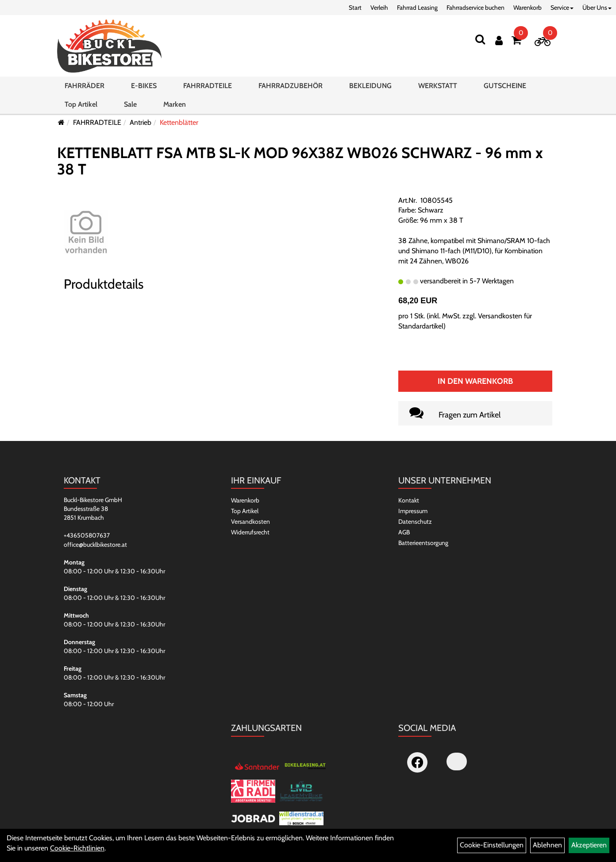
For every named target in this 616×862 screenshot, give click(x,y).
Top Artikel (81, 104)
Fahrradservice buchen (475, 8)
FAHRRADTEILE (208, 86)
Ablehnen (547, 845)
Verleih (379, 8)
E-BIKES (144, 86)
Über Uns (597, 8)
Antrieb (141, 122)
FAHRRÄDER (85, 86)
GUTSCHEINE (505, 86)
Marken (175, 104)
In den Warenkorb (475, 381)
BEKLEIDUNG (370, 86)
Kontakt (409, 500)
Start (355, 8)
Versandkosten (250, 522)
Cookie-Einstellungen (492, 845)
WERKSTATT (438, 86)
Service (562, 8)
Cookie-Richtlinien (77, 848)
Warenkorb (527, 8)
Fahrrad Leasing (417, 8)
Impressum (413, 511)
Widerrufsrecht (250, 532)
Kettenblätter (179, 122)
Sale (130, 104)
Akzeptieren (589, 845)
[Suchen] (480, 39)
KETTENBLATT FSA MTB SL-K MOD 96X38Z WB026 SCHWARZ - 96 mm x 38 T (300, 161)
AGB (404, 532)
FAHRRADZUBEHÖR (291, 86)
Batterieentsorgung (423, 543)
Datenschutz (415, 522)
